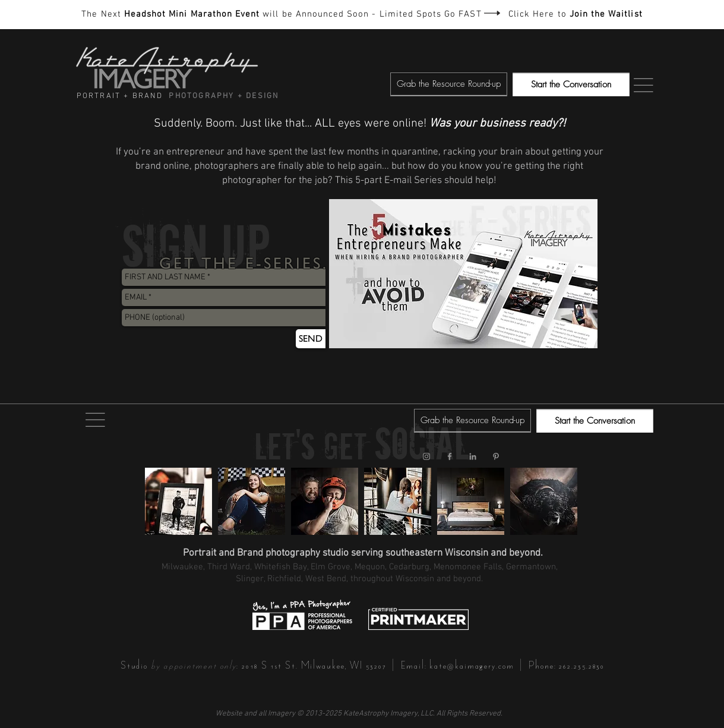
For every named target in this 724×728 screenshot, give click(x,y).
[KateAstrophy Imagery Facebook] (450, 456)
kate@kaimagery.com (472, 665)
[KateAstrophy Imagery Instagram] (426, 456)
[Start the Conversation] (571, 84)
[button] (449, 84)
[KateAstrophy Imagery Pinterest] (496, 456)
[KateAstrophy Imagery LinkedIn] (473, 456)
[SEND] (311, 339)
